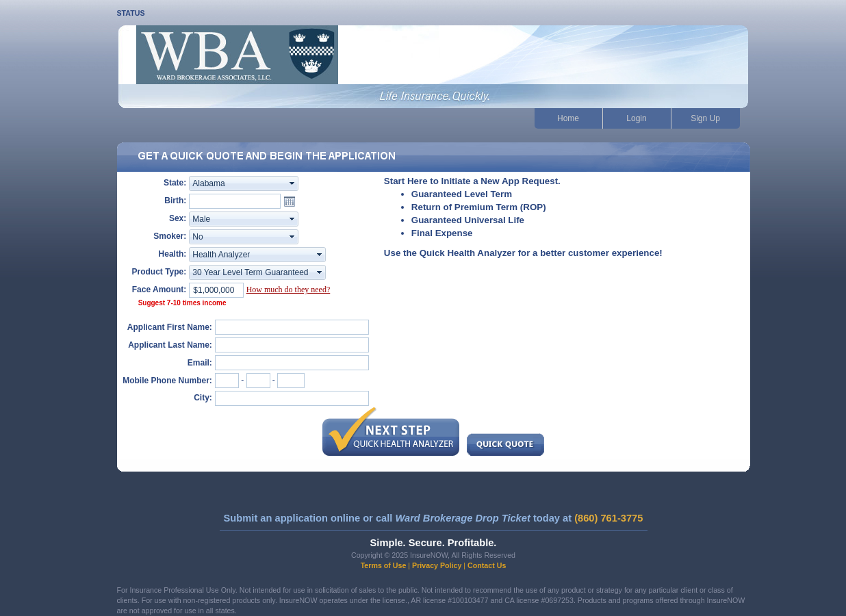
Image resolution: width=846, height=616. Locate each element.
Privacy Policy (437, 565)
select (292, 183)
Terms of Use (384, 565)
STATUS (131, 13)
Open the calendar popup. (290, 201)
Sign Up (705, 118)
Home (568, 118)
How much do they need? (289, 290)
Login (636, 118)
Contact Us (487, 565)
